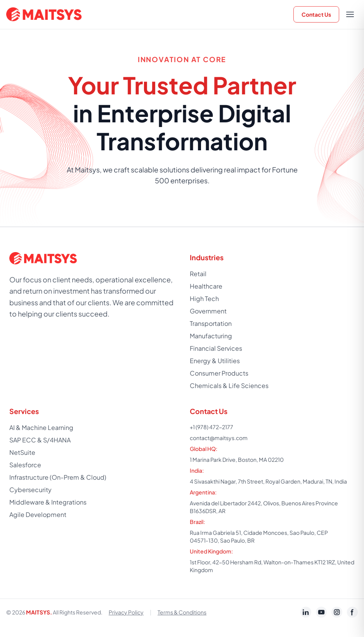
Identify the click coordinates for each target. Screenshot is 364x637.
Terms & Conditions (182, 612)
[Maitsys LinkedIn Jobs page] (306, 612)
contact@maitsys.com (219, 438)
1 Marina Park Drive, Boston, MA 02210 (237, 459)
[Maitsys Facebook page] (352, 612)
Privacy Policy (126, 612)
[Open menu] (350, 14)
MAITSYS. (39, 612)
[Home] (45, 14)
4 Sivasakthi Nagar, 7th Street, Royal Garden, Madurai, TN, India (268, 481)
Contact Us (316, 14)
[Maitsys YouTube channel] (321, 612)
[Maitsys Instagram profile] (337, 612)
